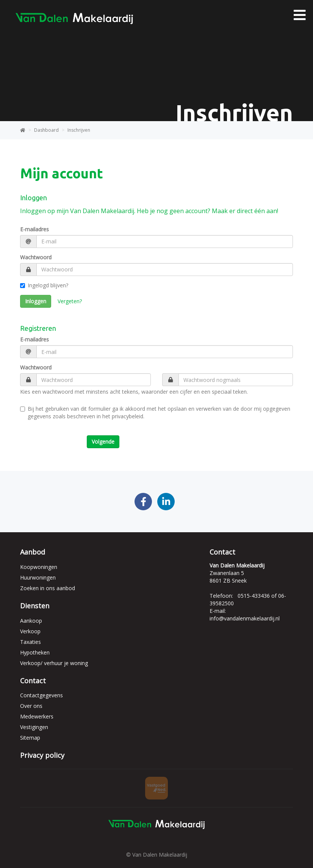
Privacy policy (42, 755)
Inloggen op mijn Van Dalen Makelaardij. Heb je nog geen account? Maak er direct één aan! (149, 211)
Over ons (31, 706)
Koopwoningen (39, 567)
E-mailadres (34, 229)
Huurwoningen (38, 577)
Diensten (35, 606)
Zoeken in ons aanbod (48, 588)
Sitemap (30, 738)
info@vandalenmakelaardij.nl (245, 618)
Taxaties (31, 642)
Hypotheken (35, 652)
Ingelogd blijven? (44, 285)
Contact (33, 681)
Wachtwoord (36, 257)
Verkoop (30, 631)
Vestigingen (34, 727)
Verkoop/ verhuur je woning (54, 663)
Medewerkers (37, 716)
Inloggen (36, 301)
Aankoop (31, 621)
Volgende (103, 442)
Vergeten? (70, 301)
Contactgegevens (41, 695)
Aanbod (33, 552)
